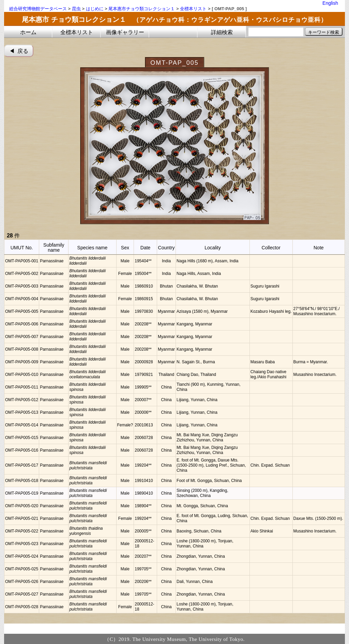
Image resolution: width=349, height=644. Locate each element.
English (330, 3)
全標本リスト (193, 9)
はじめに (95, 9)
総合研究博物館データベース (38, 9)
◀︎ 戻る (19, 51)
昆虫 (76, 9)
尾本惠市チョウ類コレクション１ (142, 9)
